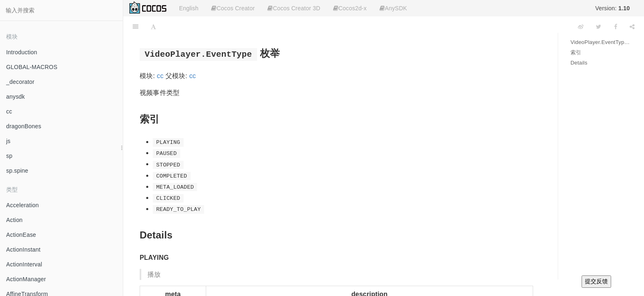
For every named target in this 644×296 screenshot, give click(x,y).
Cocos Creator (233, 8)
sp (9, 156)
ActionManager (26, 279)
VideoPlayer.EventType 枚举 (601, 42)
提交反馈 (596, 281)
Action (14, 220)
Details (579, 63)
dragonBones (24, 126)
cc (9, 111)
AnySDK (393, 8)
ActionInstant (23, 250)
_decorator (20, 82)
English (189, 8)
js (8, 141)
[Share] (632, 27)
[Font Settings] (153, 27)
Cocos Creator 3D (294, 8)
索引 (576, 52)
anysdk (16, 97)
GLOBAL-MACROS (32, 67)
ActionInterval (24, 264)
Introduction (22, 52)
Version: (612, 8)
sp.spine (17, 171)
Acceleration (22, 205)
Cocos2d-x (350, 8)
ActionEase (21, 235)
